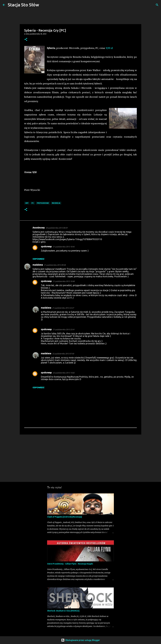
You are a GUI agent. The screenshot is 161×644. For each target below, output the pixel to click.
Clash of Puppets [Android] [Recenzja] (65, 517)
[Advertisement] (81, 458)
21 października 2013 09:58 (55, 265)
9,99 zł (109, 48)
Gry (27, 203)
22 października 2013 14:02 (64, 373)
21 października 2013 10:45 (64, 247)
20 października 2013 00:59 (57, 228)
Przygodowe (43, 203)
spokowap (46, 246)
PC (33, 203)
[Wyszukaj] (43, 5)
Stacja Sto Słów (23, 5)
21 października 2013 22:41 (64, 329)
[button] (26, 40)
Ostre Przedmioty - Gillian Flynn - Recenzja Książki (70, 564)
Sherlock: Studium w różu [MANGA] (63, 611)
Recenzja (56, 203)
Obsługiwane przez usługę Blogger (81, 640)
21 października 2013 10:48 (64, 281)
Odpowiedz (38, 259)
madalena (38, 265)
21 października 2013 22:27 (63, 308)
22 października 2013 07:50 (63, 354)
